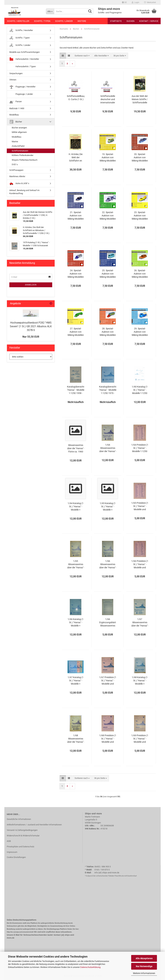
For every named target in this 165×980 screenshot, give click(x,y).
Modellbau (14, 115)
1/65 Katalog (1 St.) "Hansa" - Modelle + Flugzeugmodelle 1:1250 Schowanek (108, 507)
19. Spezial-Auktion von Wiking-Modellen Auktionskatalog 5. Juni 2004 (108, 158)
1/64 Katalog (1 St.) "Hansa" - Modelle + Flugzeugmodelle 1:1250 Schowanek (76, 507)
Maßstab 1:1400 (17, 108)
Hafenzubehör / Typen (23, 67)
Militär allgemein (19, 132)
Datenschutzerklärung (90, 967)
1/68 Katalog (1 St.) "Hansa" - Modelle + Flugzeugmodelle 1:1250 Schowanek (140, 681)
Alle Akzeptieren (144, 958)
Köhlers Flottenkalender (23, 155)
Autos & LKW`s (19, 183)
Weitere (82, 21)
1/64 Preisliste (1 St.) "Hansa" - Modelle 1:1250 (140, 448)
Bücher (16, 122)
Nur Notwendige (144, 966)
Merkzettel (150, 2)
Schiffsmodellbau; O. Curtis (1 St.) (76, 98)
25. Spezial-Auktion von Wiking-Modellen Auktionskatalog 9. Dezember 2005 (108, 274)
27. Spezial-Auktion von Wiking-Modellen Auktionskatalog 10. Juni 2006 (76, 332)
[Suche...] (50, 11)
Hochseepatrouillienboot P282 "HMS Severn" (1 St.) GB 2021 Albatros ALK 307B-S (31, 326)
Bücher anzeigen (19, 128)
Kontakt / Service (149, 21)
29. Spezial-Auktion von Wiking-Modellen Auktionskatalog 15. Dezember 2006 (140, 332)
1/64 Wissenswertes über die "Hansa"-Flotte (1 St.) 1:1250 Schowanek (108, 448)
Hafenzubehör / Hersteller (24, 59)
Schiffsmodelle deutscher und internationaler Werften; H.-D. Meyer (108, 99)
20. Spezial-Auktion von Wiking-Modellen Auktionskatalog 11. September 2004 (140, 158)
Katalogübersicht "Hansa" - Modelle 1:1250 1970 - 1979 (108, 390)
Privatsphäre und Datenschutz (20, 847)
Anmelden (31, 285)
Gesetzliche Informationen (19, 819)
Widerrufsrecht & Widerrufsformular (23, 836)
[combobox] (82, 56)
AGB (9, 841)
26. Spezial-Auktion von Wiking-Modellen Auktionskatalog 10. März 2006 (140, 274)
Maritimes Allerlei (17, 176)
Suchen (130, 21)
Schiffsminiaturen (20, 151)
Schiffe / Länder (64, 21)
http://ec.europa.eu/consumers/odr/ (20, 932)
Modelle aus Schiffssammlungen (24, 52)
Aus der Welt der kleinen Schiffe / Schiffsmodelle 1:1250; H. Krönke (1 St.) (140, 99)
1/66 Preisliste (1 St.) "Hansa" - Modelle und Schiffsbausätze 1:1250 (140, 564)
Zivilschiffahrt (18, 146)
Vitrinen (13, 80)
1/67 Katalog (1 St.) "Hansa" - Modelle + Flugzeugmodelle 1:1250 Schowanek (76, 681)
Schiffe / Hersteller (18, 21)
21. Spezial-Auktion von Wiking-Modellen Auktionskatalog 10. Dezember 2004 (76, 216)
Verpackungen (16, 73)
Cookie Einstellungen (16, 857)
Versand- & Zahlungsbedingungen (22, 830)
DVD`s (15, 164)
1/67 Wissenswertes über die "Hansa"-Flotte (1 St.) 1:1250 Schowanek (140, 623)
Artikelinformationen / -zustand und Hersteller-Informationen (34, 825)
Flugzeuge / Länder (21, 94)
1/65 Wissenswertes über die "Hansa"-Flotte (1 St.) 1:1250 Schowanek (76, 564)
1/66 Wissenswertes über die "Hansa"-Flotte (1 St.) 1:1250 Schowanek (108, 564)
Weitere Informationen (144, 973)
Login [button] (135, 2)
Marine (15, 142)
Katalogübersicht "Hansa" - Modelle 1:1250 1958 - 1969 (76, 390)
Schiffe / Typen (42, 21)
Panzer (16, 102)
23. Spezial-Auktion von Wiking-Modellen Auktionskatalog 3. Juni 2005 (140, 216)
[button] (124, 2)
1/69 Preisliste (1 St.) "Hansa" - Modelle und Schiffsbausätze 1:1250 (140, 739)
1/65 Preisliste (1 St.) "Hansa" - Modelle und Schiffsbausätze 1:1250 (140, 506)
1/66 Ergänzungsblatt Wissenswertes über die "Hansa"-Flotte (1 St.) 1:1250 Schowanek (108, 623)
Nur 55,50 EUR (31, 337)
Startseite (116, 21)
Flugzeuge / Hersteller (22, 87)
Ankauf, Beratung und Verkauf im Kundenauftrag (24, 192)
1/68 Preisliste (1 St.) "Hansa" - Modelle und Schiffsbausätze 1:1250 (108, 739)
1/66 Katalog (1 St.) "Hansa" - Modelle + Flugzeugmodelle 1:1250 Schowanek (76, 623)
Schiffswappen (16, 170)
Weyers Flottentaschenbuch (25, 160)
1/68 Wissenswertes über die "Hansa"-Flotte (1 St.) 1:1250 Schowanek (76, 739)
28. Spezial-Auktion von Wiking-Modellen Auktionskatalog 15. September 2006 (108, 332)
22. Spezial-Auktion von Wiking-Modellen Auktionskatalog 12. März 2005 (108, 216)
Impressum (12, 852)
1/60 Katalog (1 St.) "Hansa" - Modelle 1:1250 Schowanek (140, 390)
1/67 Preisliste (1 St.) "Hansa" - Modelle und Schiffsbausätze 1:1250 (108, 681)
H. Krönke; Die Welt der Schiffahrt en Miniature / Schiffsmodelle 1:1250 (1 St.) (76, 158)
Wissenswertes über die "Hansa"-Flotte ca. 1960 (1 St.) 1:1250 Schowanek (76, 449)
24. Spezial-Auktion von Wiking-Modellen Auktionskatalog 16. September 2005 (76, 274)
